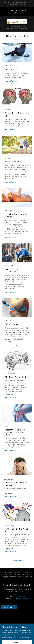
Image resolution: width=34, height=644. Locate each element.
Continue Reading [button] (11, 81)
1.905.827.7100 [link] (20, 596)
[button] (4, 11)
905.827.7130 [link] (18, 12)
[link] (17, 22)
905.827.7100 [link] (19, 10)
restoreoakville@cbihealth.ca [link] (19, 598)
